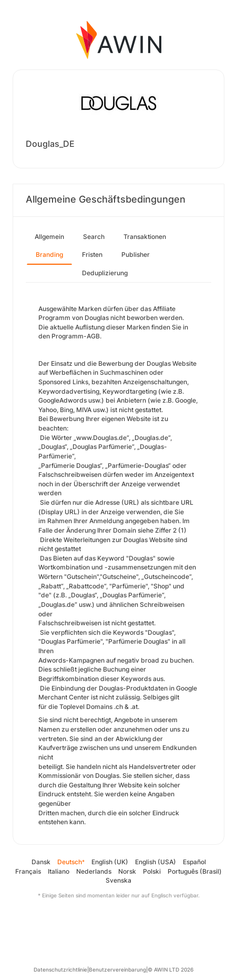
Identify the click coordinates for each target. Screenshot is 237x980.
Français (28, 871)
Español (194, 862)
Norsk (127, 871)
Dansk (41, 862)
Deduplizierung (105, 273)
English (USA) (156, 862)
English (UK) (110, 862)
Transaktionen (145, 237)
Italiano (59, 871)
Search (94, 237)
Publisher (136, 254)
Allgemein (49, 237)
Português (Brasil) (195, 871)
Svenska (118, 880)
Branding (49, 254)
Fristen (92, 254)
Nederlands (94, 871)
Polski (152, 871)
